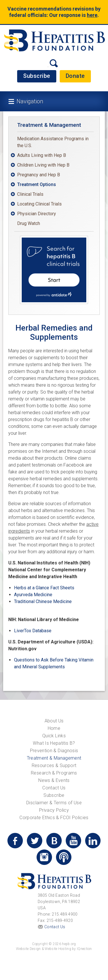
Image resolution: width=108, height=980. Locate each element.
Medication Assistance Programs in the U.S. (53, 142)
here (92, 15)
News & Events (54, 780)
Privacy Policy (54, 810)
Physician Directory (37, 214)
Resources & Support (54, 765)
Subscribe (37, 76)
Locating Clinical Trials (39, 204)
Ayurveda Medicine (33, 595)
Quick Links (54, 736)
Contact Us (54, 788)
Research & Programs (54, 773)
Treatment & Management (49, 125)
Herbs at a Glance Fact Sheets (44, 588)
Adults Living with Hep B (42, 155)
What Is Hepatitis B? (54, 743)
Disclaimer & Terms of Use (54, 803)
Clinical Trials (30, 194)
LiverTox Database (33, 631)
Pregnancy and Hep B (39, 175)
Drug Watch (29, 223)
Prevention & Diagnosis (54, 751)
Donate (75, 76)
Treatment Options (37, 184)
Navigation (30, 101)
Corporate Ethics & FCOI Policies (54, 818)
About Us (54, 721)
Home (54, 728)
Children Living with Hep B (43, 165)
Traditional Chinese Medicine (43, 601)
